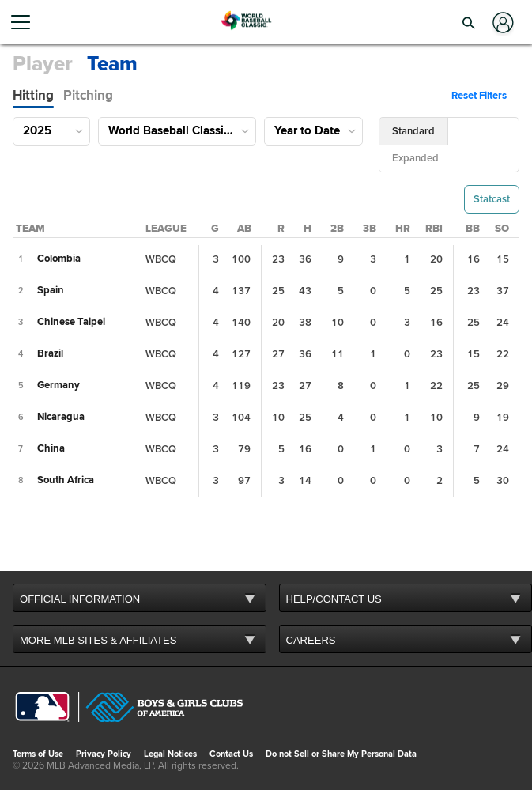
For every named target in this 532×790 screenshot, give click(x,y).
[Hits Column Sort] (308, 229)
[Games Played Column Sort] (215, 229)
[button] (469, 22)
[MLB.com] (42, 709)
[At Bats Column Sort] (244, 229)
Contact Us (231, 754)
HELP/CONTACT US (334, 599)
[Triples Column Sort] (370, 229)
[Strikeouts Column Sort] (502, 229)
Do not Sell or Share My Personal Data (341, 754)
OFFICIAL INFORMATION (80, 599)
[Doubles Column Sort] (337, 229)
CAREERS (311, 640)
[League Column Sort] (166, 229)
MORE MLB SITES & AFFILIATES (98, 640)
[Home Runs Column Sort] (403, 229)
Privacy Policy (104, 754)
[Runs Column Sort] (281, 229)
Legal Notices (170, 754)
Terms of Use (38, 754)
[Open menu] (27, 22)
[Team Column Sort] (30, 229)
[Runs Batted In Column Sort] (434, 229)
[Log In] (502, 23)
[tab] (33, 96)
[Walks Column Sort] (473, 229)
